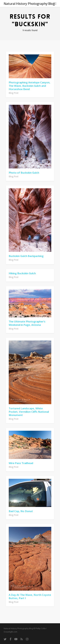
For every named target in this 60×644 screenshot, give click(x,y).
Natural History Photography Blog (29, 3)
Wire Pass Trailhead (21, 463)
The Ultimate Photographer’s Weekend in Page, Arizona (27, 323)
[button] (55, 3)
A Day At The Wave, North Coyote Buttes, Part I (30, 596)
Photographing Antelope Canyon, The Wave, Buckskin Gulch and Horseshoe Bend (29, 86)
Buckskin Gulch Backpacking (26, 256)
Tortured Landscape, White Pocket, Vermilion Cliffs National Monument (29, 412)
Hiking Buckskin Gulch (22, 273)
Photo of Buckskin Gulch (24, 173)
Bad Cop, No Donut (21, 511)
